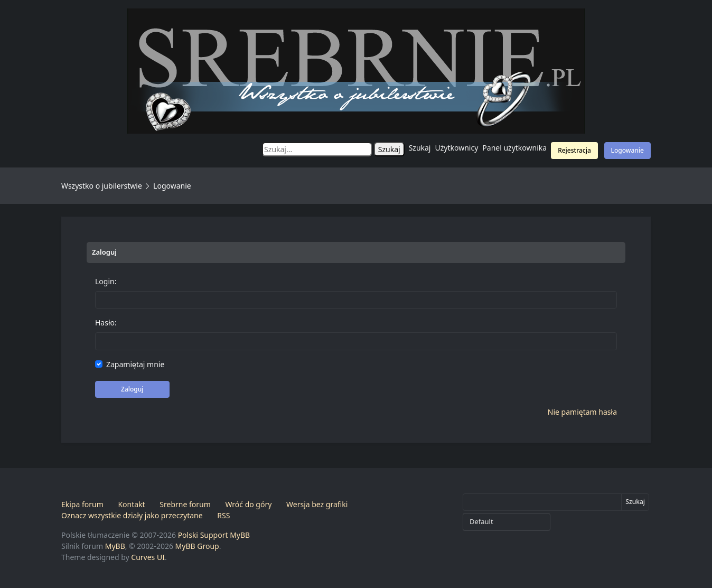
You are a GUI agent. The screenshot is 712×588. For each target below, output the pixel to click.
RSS (223, 515)
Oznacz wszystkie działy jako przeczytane (132, 515)
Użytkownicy (457, 148)
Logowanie (627, 150)
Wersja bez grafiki (317, 504)
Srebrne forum (185, 504)
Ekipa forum (82, 504)
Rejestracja (574, 150)
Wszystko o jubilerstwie (102, 186)
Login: (106, 281)
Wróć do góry (248, 504)
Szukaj (420, 148)
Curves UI (148, 557)
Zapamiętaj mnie (135, 364)
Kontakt (131, 504)
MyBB (115, 546)
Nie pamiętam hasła (582, 412)
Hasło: (106, 323)
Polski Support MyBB (214, 535)
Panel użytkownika (514, 148)
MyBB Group (197, 546)
